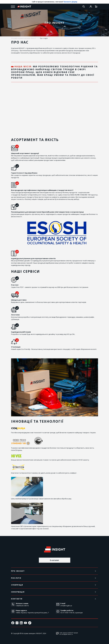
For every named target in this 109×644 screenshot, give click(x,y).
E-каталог (54, 560)
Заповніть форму (70, 2)
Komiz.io (70, 634)
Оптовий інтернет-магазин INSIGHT (24, 38)
